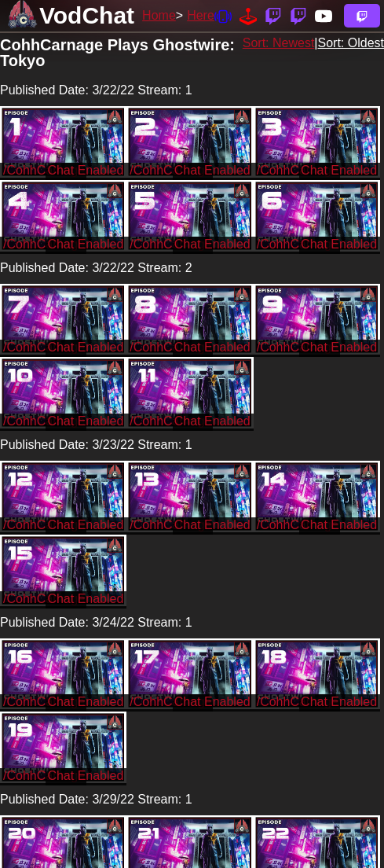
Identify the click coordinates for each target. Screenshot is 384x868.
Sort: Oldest (351, 43)
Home (159, 15)
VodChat (87, 15)
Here (201, 15)
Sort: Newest (279, 43)
